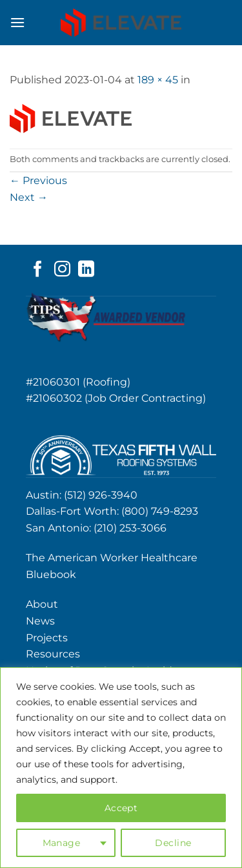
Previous (38, 181)
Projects (47, 638)
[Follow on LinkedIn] (86, 270)
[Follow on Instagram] (62, 270)
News (40, 621)
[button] (17, 22)
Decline (173, 843)
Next (29, 197)
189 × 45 (158, 80)
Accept (121, 808)
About (42, 604)
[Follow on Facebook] (38, 270)
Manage (62, 843)
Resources (53, 654)
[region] (121, 768)
